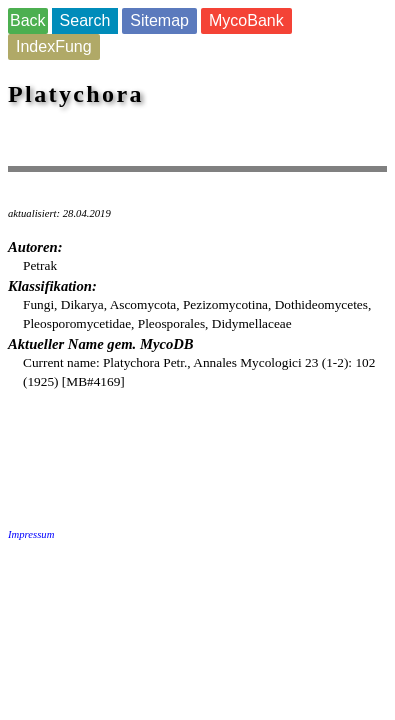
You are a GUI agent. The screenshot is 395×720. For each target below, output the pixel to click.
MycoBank (246, 20)
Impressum (31, 534)
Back (28, 20)
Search (85, 20)
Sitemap (159, 20)
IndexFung (54, 46)
